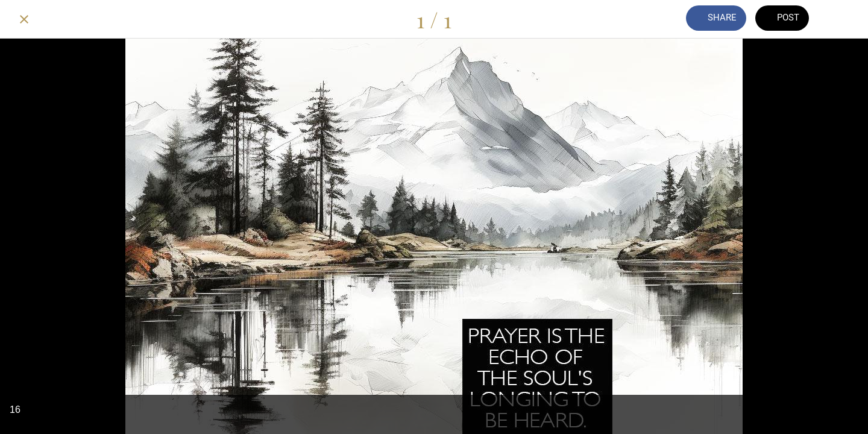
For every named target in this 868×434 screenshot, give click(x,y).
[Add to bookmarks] (844, 19)
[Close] (24, 19)
